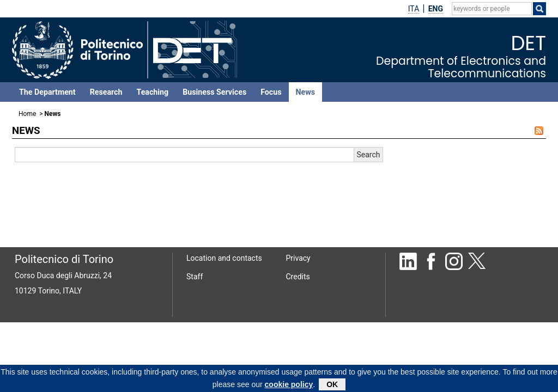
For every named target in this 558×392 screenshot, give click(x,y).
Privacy (298, 258)
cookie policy (289, 386)
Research (106, 92)
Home (27, 114)
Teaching (152, 92)
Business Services (214, 92)
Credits (298, 277)
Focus (271, 92)
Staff (195, 277)
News (305, 92)
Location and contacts (224, 258)
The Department (47, 92)
